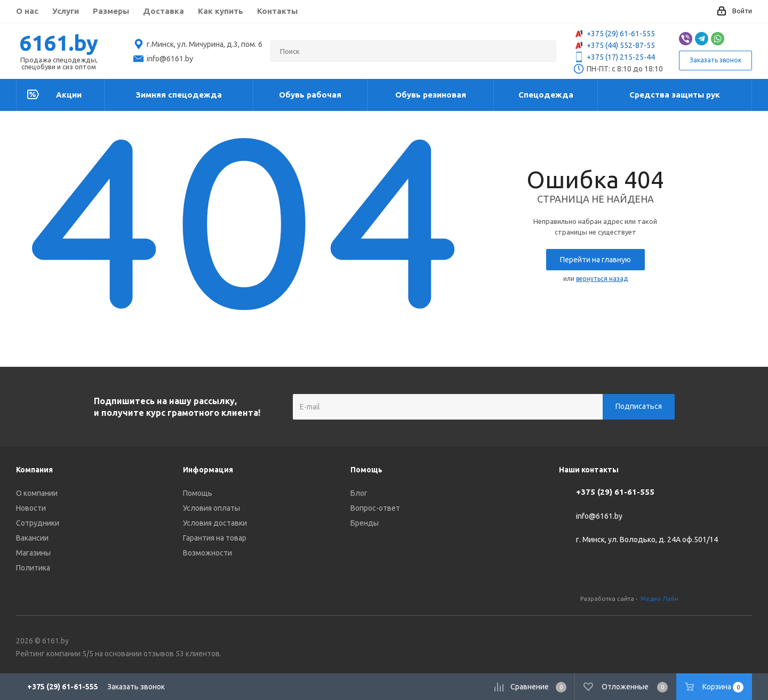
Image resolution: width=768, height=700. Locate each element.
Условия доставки (215, 523)
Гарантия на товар (215, 538)
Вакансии (32, 538)
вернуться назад (602, 279)
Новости (31, 508)
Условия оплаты (211, 508)
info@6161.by (599, 516)
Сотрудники (38, 523)
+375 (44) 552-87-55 (614, 45)
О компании (37, 493)
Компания (34, 470)
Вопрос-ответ (375, 508)
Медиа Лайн (659, 598)
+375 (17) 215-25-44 (614, 57)
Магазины (33, 553)
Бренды (365, 523)
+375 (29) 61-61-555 (614, 34)
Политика (33, 568)
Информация (208, 470)
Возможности (207, 553)
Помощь (198, 493)
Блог (359, 493)
